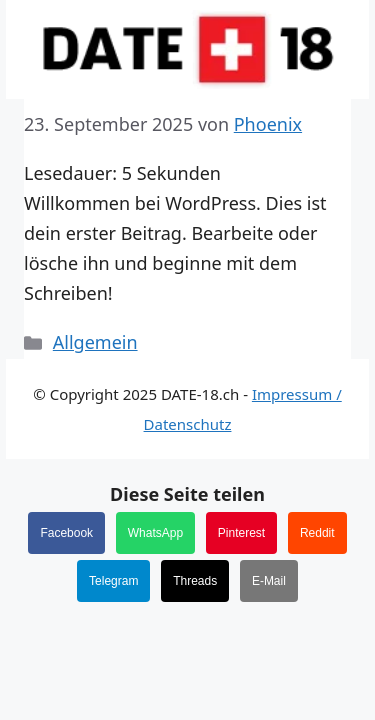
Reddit (317, 533)
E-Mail (269, 581)
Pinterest (241, 533)
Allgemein (95, 342)
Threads (195, 581)
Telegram (113, 581)
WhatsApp (155, 533)
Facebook (66, 533)
